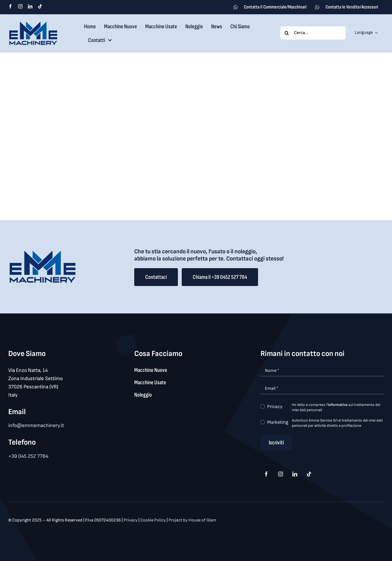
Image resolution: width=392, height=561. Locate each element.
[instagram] (20, 6)
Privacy (275, 407)
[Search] (287, 33)
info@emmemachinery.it (36, 426)
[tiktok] (40, 6)
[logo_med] (33, 23)
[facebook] (10, 6)
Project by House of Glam (192, 520)
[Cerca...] (313, 33)
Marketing (278, 422)
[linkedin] (30, 6)
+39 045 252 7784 (28, 456)
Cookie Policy (153, 520)
